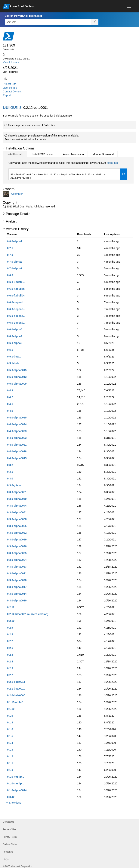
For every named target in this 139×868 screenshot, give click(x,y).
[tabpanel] (68, 170)
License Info (10, 88)
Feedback (8, 852)
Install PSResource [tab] (43, 154)
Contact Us (8, 822)
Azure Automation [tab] (73, 154)
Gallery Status (10, 844)
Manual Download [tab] (103, 154)
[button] (4, 148)
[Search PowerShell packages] (95, 22)
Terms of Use (9, 829)
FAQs (6, 859)
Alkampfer (17, 194)
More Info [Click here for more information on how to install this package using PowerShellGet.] (112, 163)
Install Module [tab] (15, 154)
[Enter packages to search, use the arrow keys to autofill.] (48, 22)
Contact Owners (12, 91)
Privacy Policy (10, 837)
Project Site (10, 84)
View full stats (11, 62)
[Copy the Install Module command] (124, 174)
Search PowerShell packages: (23, 16)
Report (7, 95)
